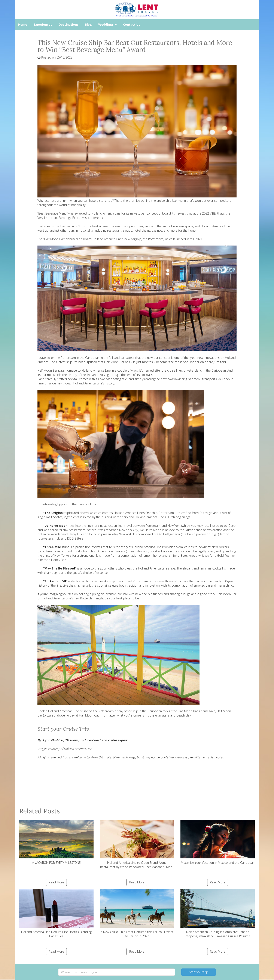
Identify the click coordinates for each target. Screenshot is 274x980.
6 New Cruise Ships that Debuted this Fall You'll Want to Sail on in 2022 (137, 914)
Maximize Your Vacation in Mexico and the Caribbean (218, 842)
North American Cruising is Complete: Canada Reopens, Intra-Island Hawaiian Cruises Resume (218, 914)
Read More (56, 882)
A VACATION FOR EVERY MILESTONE (56, 842)
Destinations (69, 24)
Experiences (43, 24)
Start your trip (199, 972)
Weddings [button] (107, 24)
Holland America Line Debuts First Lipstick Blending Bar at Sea (56, 914)
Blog (88, 24)
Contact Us (132, 24)
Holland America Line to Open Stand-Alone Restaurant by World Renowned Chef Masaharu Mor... (137, 844)
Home (23, 24)
